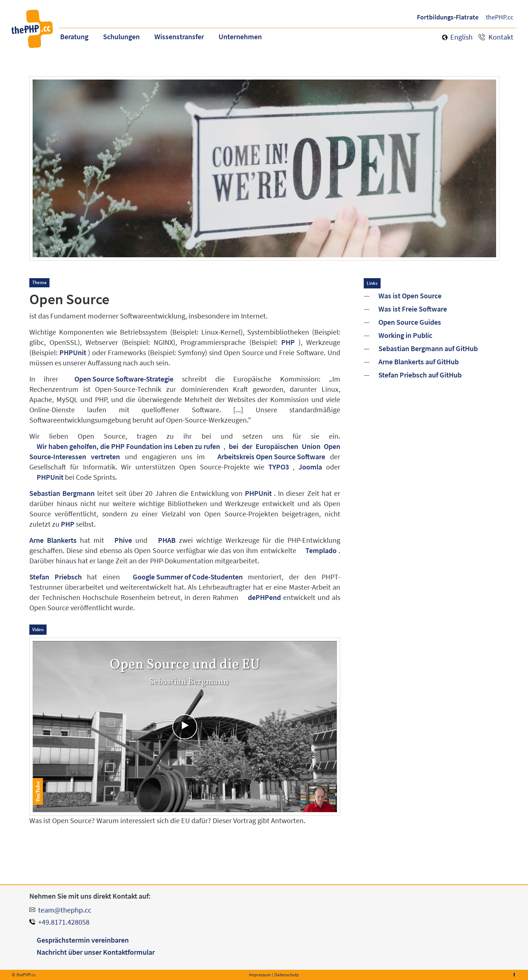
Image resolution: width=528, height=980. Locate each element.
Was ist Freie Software (413, 309)
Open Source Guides (410, 322)
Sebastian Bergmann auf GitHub (428, 349)
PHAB (167, 540)
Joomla (310, 467)
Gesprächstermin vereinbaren (83, 940)
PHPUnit (73, 352)
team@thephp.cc (65, 910)
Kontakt (501, 37)
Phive (123, 540)
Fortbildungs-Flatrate (448, 17)
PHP (288, 342)
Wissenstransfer (179, 36)
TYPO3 (279, 467)
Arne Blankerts (53, 540)
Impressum (260, 975)
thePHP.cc (500, 17)
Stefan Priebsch (56, 577)
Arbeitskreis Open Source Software (271, 456)
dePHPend (264, 597)
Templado (321, 550)
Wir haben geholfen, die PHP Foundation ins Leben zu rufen (128, 446)
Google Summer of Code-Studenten (188, 577)
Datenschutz (287, 975)
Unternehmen (240, 36)
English (461, 37)
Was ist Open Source (410, 296)
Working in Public (405, 335)
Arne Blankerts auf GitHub (419, 362)
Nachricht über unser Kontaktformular (96, 952)
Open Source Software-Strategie (124, 379)
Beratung (74, 36)
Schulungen (121, 36)
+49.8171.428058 (64, 922)
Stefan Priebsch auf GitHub (420, 375)
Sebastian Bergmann (62, 493)
